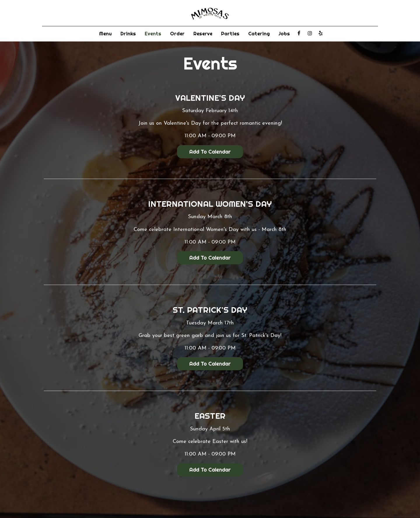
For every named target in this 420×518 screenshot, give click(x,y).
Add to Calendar (210, 152)
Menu (105, 34)
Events (153, 34)
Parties (230, 34)
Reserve (203, 34)
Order (177, 34)
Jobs (284, 34)
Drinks (128, 34)
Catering (259, 34)
